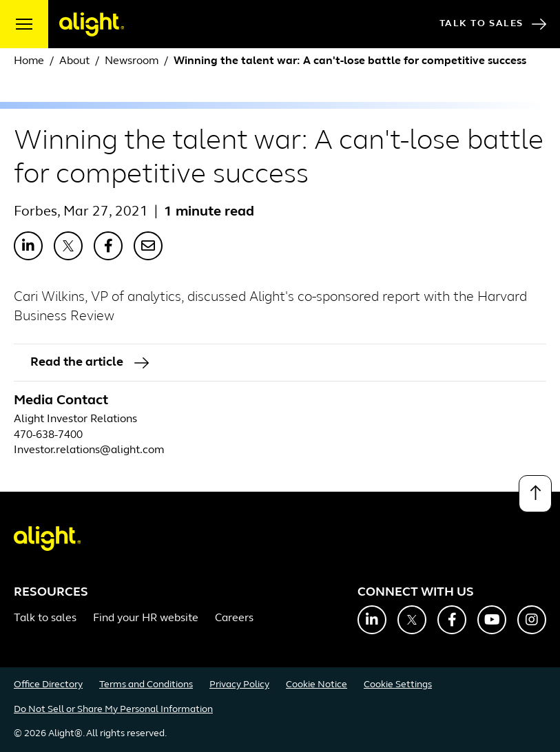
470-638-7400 (48, 435)
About (74, 61)
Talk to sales (45, 618)
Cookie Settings (398, 685)
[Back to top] (535, 494)
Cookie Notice (317, 685)
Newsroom (132, 61)
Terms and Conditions (146, 685)
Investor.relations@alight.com (89, 450)
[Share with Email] (148, 246)
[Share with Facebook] (108, 246)
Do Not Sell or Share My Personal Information (113, 710)
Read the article (90, 363)
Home (29, 61)
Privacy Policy (239, 685)
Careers (234, 618)
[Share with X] (68, 246)
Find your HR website (146, 618)
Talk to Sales (493, 24)
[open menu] (24, 24)
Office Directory (48, 685)
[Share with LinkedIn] (28, 246)
